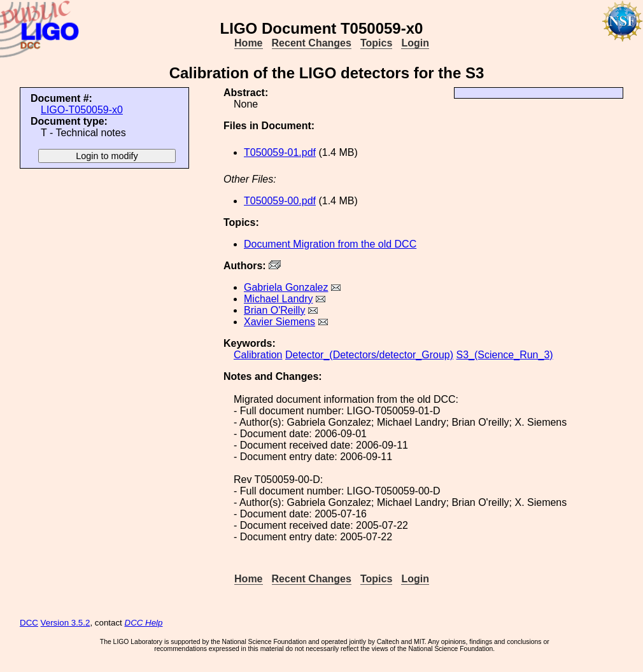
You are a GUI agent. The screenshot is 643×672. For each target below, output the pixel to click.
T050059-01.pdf (280, 152)
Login (415, 43)
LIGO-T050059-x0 (82, 110)
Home (248, 43)
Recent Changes (312, 43)
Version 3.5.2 (66, 623)
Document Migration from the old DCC (330, 244)
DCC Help (144, 623)
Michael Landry (279, 299)
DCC (29, 623)
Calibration (258, 355)
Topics (376, 43)
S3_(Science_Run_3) (505, 355)
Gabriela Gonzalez (286, 287)
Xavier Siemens (279, 322)
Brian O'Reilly (274, 310)
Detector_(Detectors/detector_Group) (369, 355)
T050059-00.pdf (280, 201)
